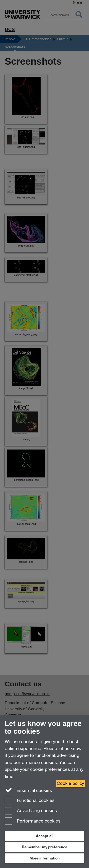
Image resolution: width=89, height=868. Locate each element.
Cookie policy (70, 783)
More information (45, 858)
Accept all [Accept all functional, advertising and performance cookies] (45, 836)
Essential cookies (28, 790)
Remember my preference (45, 847)
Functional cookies (30, 801)
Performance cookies (33, 821)
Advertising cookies (31, 811)
